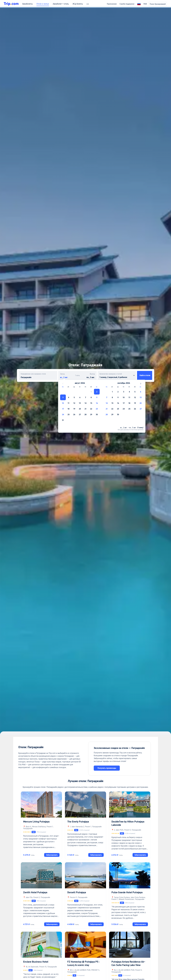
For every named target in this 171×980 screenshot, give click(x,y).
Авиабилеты (27, 4)
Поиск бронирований (158, 4)
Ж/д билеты (78, 4)
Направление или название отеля (33, 374)
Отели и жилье (43, 4)
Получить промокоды (107, 768)
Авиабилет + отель (61, 4)
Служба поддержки (127, 4)
